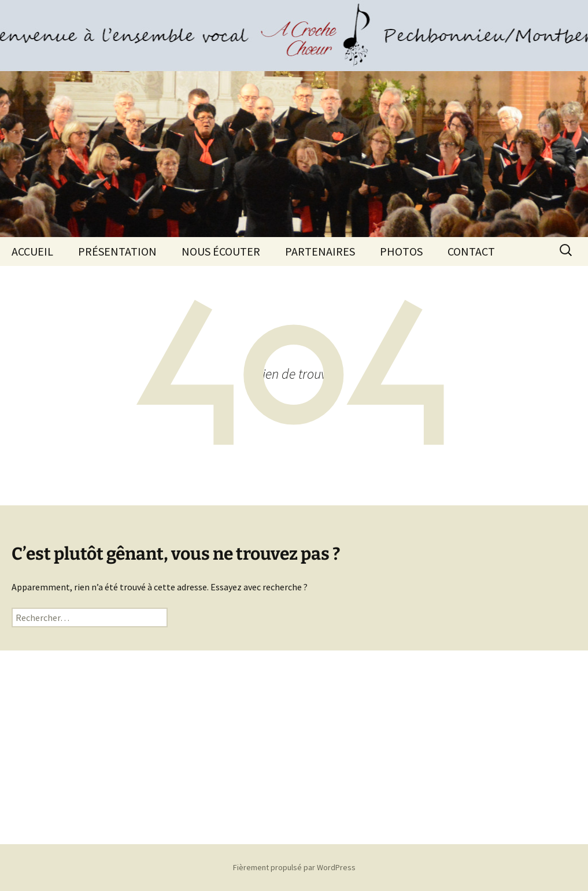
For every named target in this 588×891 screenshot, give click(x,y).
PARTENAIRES (320, 251)
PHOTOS (401, 251)
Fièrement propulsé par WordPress (294, 867)
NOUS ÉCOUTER (221, 251)
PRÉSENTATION (117, 251)
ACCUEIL (32, 251)
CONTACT (471, 251)
